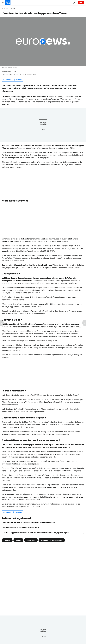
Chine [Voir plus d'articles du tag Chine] (18, 540)
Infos (7, 8)
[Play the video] (43, 42)
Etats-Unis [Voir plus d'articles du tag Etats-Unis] (31, 540)
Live (81, 3)
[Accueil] (2, 8)
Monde (13, 8)
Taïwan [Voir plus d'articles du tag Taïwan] (7, 540)
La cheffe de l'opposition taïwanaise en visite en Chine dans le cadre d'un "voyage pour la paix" (35, 533)
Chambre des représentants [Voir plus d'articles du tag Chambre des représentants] (52, 540)
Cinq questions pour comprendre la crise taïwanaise (20, 528)
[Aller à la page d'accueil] (8, 3)
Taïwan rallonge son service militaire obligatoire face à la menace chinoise (28, 522)
